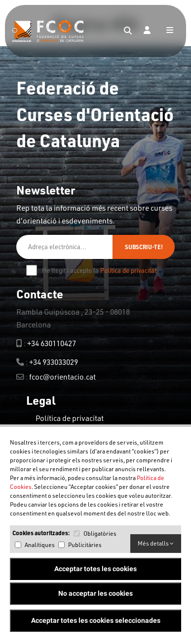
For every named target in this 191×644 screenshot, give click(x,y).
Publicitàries (85, 545)
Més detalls (156, 543)
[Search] (128, 31)
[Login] (147, 31)
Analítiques (40, 545)
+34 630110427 (52, 343)
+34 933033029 (54, 362)
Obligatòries (100, 533)
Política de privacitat (128, 270)
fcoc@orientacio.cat (62, 377)
